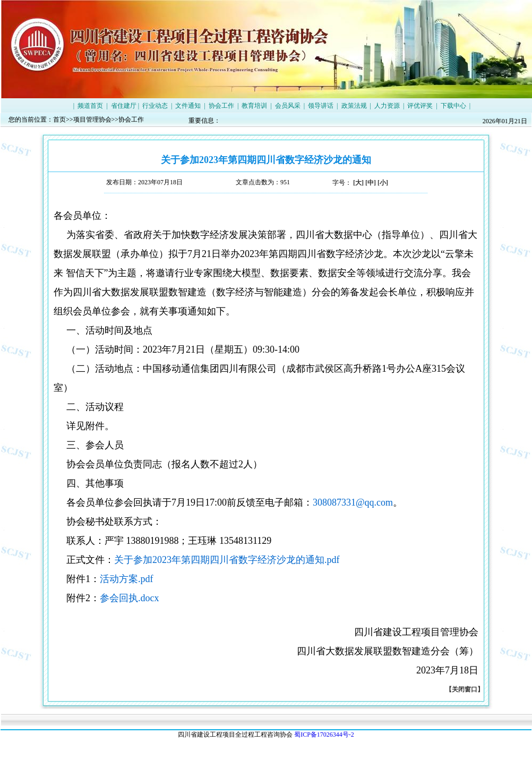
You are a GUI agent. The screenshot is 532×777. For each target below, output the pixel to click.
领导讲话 (321, 106)
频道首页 (90, 106)
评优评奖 (420, 106)
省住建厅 (124, 106)
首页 (59, 119)
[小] (383, 183)
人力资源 (387, 106)
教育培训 (254, 106)
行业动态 (155, 106)
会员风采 (288, 106)
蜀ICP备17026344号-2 (324, 735)
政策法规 (354, 106)
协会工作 (221, 106)
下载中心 (453, 106)
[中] (371, 183)
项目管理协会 (92, 119)
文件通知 (188, 106)
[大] (358, 183)
